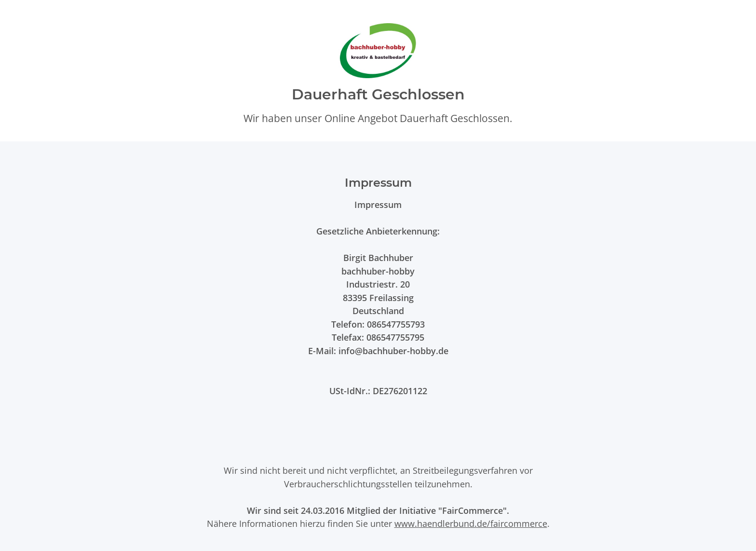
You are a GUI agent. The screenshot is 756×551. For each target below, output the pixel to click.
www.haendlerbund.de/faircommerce (471, 523)
